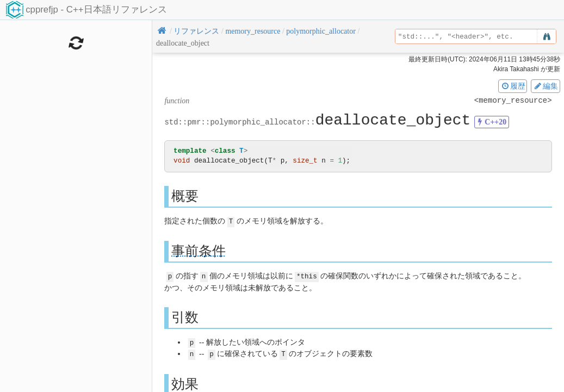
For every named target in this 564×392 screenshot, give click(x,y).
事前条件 (199, 250)
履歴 (513, 86)
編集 (546, 86)
